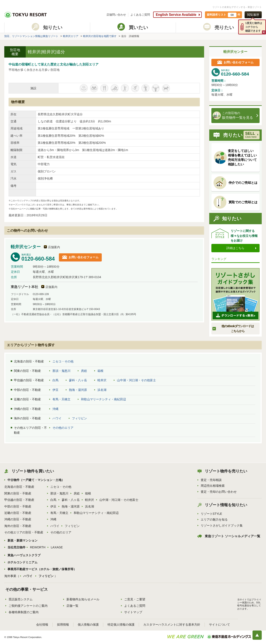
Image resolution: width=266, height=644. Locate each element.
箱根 (100, 371)
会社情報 (42, 625)
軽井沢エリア (71, 36)
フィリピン (79, 418)
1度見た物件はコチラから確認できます (254, 27)
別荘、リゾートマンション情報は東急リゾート (31, 36)
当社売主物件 (16, 547)
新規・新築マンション (22, 540)
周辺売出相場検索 (213, 486)
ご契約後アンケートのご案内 (28, 606)
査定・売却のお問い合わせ (219, 492)
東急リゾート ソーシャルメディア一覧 (232, 536)
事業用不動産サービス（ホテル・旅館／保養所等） (42, 569)
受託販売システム (21, 599)
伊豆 (55, 390)
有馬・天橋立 (61, 399)
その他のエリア (63, 428)
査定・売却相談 (211, 480)
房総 (84, 371)
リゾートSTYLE (211, 514)
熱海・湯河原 (78, 390)
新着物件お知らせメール (83, 599)
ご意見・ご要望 (135, 599)
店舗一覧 (72, 606)
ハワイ (57, 418)
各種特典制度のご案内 (24, 612)
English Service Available (176, 15)
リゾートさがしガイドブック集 (222, 525)
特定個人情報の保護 (121, 625)
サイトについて (220, 625)
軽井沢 (102, 380)
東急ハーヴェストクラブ (24, 555)
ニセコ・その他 (63, 361)
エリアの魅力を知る (214, 519)
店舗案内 (54, 247)
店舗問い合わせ (116, 15)
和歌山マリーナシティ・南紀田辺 (103, 399)
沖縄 (55, 409)
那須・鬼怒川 (61, 371)
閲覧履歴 (253, 15)
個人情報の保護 (88, 625)
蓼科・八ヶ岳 (78, 380)
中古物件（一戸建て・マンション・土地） (36, 480)
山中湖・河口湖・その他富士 (136, 380)
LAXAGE (57, 547)
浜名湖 (102, 390)
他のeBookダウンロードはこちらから (238, 328)
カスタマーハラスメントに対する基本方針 (172, 625)
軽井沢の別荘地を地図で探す (100, 36)
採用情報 (63, 625)
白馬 (55, 380)
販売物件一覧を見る (235, 115)
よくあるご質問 (140, 15)
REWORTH (38, 547)
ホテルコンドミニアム (22, 562)
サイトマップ (133, 612)
